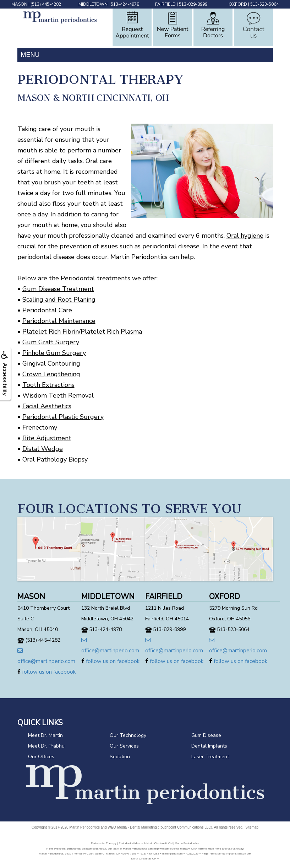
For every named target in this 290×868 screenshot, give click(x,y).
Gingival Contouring (51, 363)
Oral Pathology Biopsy (55, 459)
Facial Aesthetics (47, 406)
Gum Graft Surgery (51, 342)
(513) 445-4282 (46, 4)
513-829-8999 (193, 4)
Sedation (120, 757)
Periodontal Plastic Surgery (63, 417)
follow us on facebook (46, 672)
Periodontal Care (47, 310)
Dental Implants (209, 746)
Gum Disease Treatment (58, 289)
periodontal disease (171, 246)
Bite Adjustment (47, 438)
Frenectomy (40, 427)
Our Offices (41, 757)
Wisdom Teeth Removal (58, 395)
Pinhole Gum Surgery (54, 353)
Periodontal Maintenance (59, 321)
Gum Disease (206, 735)
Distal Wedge (43, 449)
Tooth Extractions (48, 385)
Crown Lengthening (51, 374)
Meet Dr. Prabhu (46, 746)
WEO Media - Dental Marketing (132, 827)
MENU (30, 55)
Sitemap (252, 827)
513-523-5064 (264, 4)
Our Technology (128, 735)
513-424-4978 (125, 4)
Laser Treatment (210, 757)
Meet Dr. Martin (45, 735)
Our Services (124, 746)
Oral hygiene (245, 236)
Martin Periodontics (84, 827)
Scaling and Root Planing (59, 300)
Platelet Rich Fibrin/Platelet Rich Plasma (82, 331)
